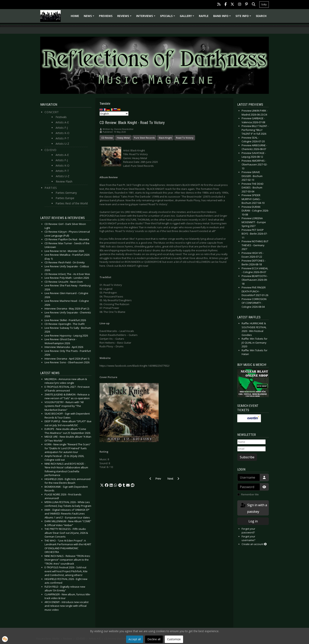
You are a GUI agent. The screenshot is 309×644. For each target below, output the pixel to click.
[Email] (251, 449)
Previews (106, 16)
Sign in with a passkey (253, 508)
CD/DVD (51, 150)
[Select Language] (114, 114)
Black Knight (165, 138)
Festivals (61, 117)
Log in (253, 521)
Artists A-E (62, 122)
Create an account (254, 544)
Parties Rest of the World (72, 203)
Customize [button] (174, 639)
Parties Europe (65, 198)
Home (75, 16)
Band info (223, 17)
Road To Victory (185, 138)
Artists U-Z (62, 144)
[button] (102, 485)
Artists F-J (62, 128)
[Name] (251, 442)
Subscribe (247, 457)
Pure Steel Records (144, 138)
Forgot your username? (248, 538)
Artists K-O (62, 133)
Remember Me (250, 494)
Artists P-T (62, 138)
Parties (51, 188)
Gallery (188, 17)
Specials (168, 17)
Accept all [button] (135, 639)
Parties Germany (66, 193)
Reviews (125, 17)
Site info (244, 17)
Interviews (146, 17)
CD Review (107, 138)
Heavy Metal (123, 138)
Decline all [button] (154, 639)
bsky (264, 4)
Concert (52, 112)
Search (261, 16)
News (90, 17)
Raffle (204, 16)
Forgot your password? (248, 531)
